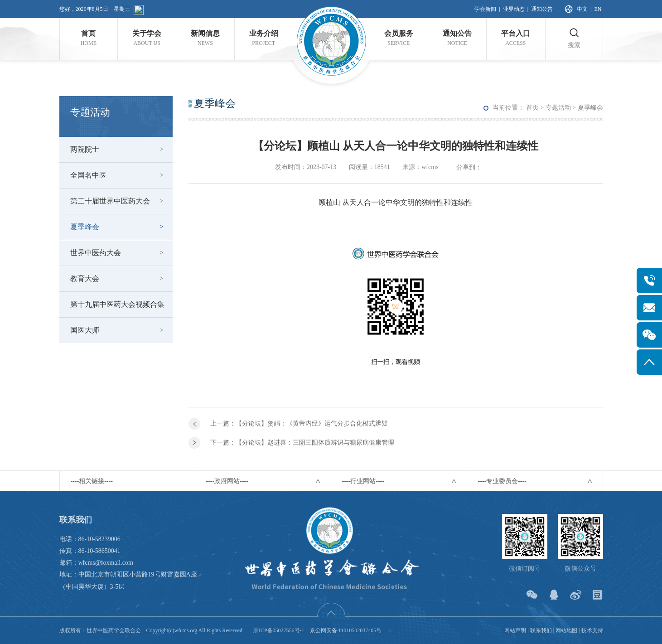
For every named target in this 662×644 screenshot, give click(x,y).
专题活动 (558, 108)
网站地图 (566, 630)
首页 (532, 108)
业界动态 (514, 9)
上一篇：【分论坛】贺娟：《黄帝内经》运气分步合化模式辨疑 (299, 424)
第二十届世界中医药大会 (110, 201)
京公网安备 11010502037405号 (346, 630)
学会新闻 (485, 9)
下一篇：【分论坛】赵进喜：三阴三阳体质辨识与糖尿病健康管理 (302, 443)
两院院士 (85, 149)
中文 (582, 9)
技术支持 (592, 630)
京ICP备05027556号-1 (279, 630)
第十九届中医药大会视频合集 (117, 304)
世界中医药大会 (96, 253)
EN (598, 9)
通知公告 (542, 9)
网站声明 (515, 630)
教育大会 (85, 278)
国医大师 (85, 330)
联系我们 (541, 630)
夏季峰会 (85, 227)
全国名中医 (88, 175)
